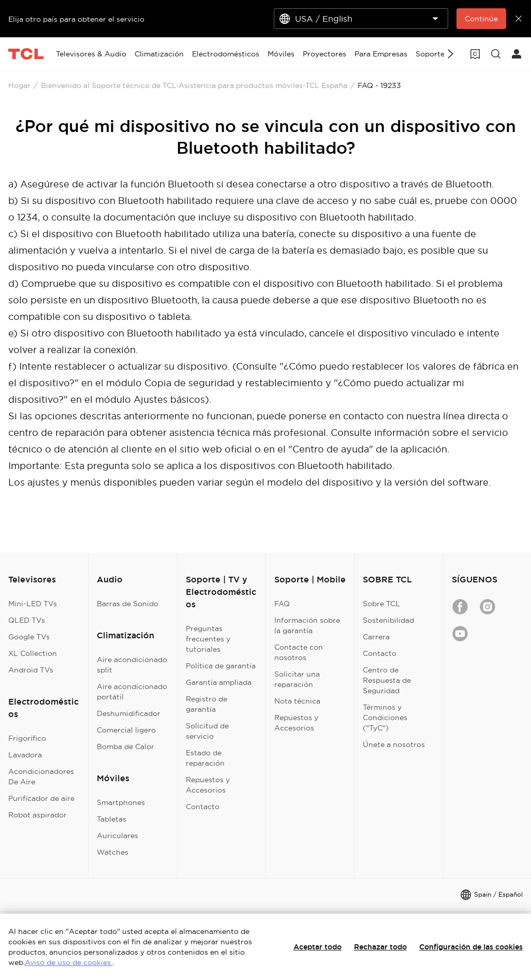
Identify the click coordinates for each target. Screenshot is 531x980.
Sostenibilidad (388, 620)
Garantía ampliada (219, 682)
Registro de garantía (207, 704)
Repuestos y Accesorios (208, 785)
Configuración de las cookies (471, 947)
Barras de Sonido (128, 604)
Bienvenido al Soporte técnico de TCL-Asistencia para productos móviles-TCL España (194, 85)
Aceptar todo (318, 947)
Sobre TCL (381, 604)
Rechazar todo (380, 947)
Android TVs (31, 670)
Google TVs (29, 637)
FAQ (282, 604)
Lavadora (25, 755)
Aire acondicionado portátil (132, 692)
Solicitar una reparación (297, 679)
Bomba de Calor (126, 747)
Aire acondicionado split (132, 665)
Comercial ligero (126, 730)
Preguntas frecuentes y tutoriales (208, 639)
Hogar (19, 85)
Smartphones (121, 802)
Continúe (481, 19)
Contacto (203, 807)
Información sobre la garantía (307, 625)
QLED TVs (27, 620)
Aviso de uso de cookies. (69, 962)
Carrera (376, 637)
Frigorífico (27, 738)
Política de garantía (221, 666)
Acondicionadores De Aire (41, 777)
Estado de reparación (205, 758)
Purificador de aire (41, 798)
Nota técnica (297, 701)
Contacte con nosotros (299, 652)
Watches (113, 852)
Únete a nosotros (394, 744)
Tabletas (112, 819)
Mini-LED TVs (33, 604)
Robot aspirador (38, 815)
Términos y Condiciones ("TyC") (385, 718)
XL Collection (33, 653)
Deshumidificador (129, 713)
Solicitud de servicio (207, 731)
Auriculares (117, 836)
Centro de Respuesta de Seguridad (387, 680)
